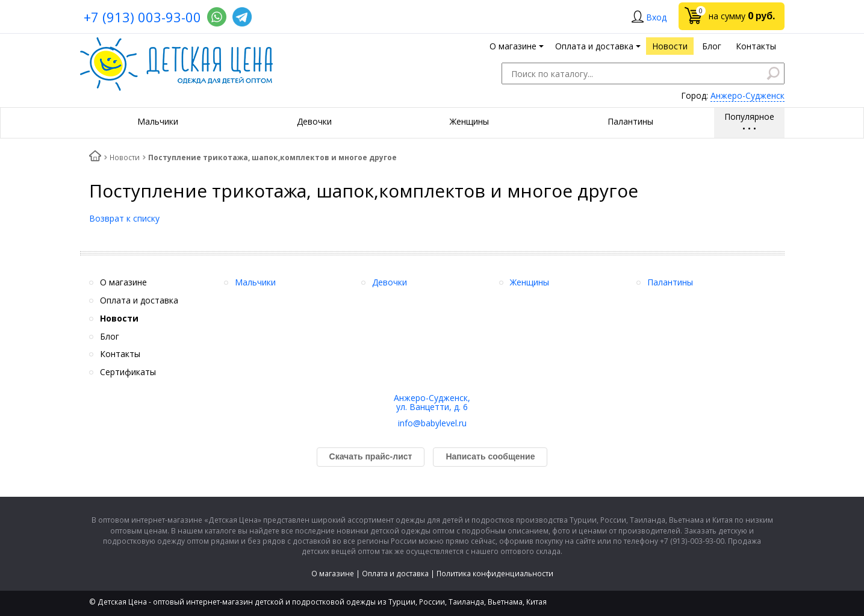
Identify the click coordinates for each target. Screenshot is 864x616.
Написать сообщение (490, 456)
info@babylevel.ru (432, 423)
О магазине (333, 574)
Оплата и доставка (395, 574)
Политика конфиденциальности (495, 574)
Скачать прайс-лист (371, 456)
